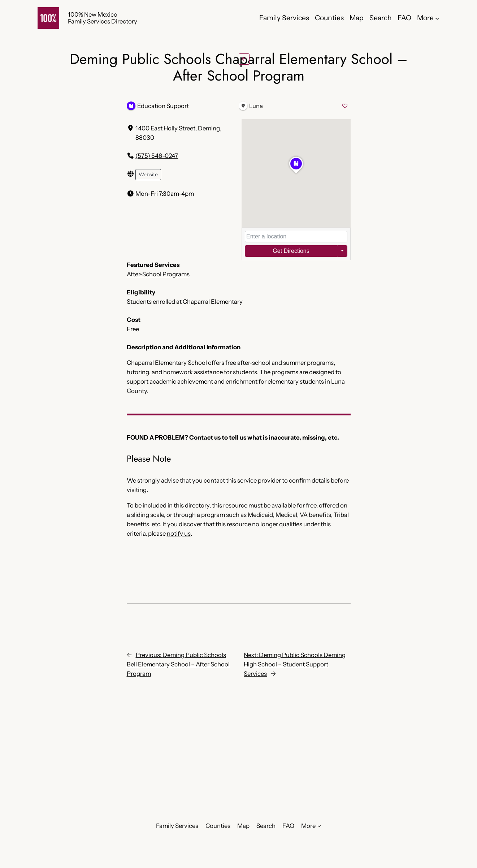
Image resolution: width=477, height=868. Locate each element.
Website (148, 174)
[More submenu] (437, 18)
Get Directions (291, 251)
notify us (179, 534)
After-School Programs (158, 274)
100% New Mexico (93, 14)
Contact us (205, 437)
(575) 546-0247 (157, 156)
